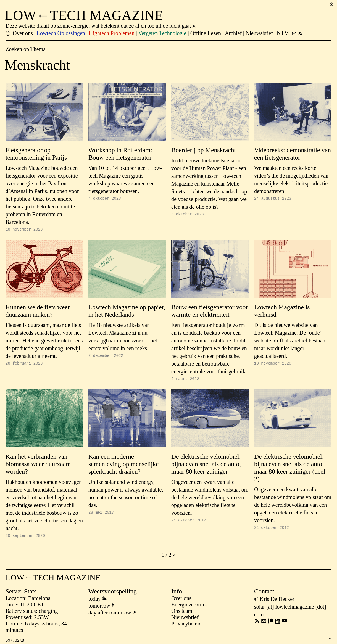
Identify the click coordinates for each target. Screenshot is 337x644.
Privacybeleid (186, 626)
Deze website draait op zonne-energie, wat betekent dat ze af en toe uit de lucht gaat (101, 26)
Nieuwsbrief (185, 620)
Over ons (181, 601)
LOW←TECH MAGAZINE (84, 15)
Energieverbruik (189, 607)
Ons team (182, 613)
